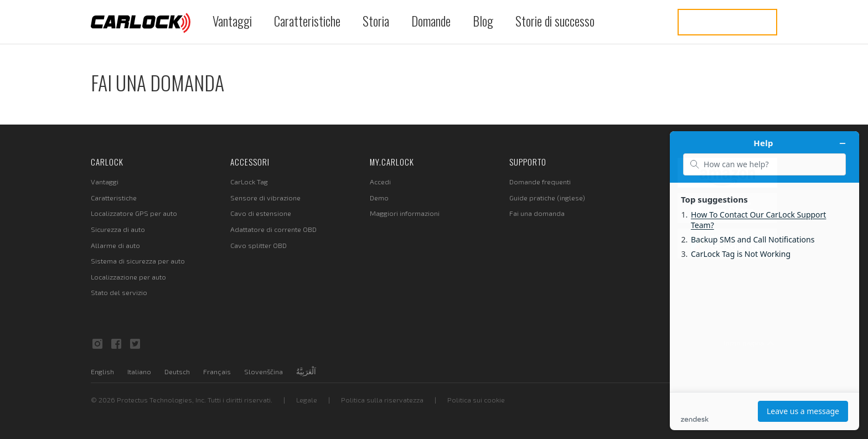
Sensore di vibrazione (265, 198)
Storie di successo (555, 21)
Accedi (380, 182)
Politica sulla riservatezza (382, 400)
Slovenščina (263, 371)
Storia (376, 21)
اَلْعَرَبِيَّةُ (306, 371)
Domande (431, 21)
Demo (379, 198)
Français (217, 371)
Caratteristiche (307, 21)
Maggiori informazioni (405, 213)
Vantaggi (232, 21)
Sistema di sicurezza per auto (138, 261)
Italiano (139, 371)
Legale (307, 400)
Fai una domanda (537, 213)
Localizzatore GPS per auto (134, 213)
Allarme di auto (115, 245)
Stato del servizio (119, 292)
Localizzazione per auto (128, 277)
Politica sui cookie (476, 400)
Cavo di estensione (261, 213)
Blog (483, 21)
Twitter (135, 344)
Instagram (97, 344)
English (102, 371)
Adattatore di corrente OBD (273, 229)
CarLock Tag (249, 182)
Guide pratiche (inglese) (547, 198)
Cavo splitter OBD (259, 245)
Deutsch (177, 371)
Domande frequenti (540, 182)
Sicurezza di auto (118, 229)
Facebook (116, 344)
